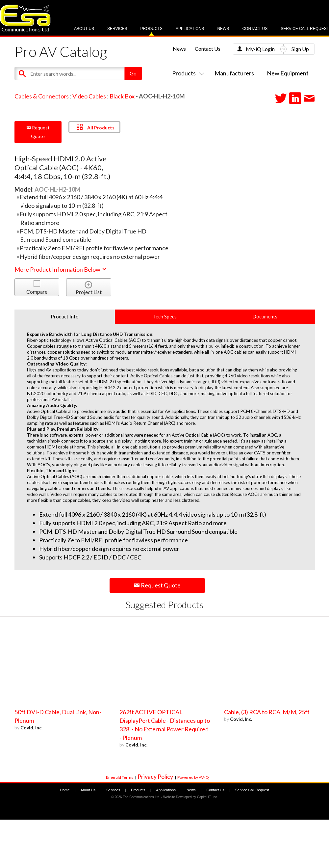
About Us (84, 29)
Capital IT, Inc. (207, 797)
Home (65, 790)
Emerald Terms (120, 777)
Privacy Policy (155, 776)
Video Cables (89, 96)
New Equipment (288, 73)
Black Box (122, 96)
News (223, 29)
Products (152, 29)
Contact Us (255, 29)
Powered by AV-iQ (193, 777)
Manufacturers (234, 73)
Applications (190, 29)
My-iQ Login (260, 49)
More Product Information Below (61, 269)
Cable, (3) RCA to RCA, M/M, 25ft (267, 712)
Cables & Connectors (42, 96)
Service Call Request (305, 29)
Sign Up (300, 49)
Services (117, 29)
